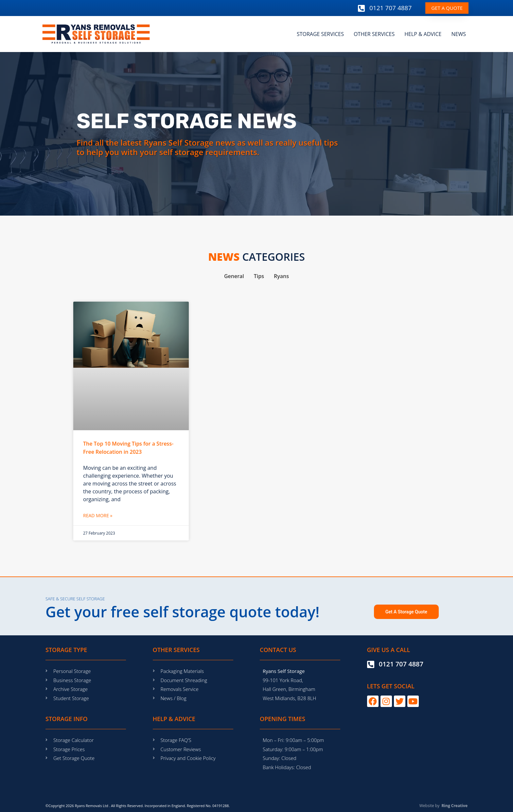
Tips (259, 276)
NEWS (459, 34)
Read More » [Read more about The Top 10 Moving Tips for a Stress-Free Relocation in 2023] (98, 515)
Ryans (281, 276)
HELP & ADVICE (423, 34)
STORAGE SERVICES (320, 34)
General (234, 276)
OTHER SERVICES (374, 34)
